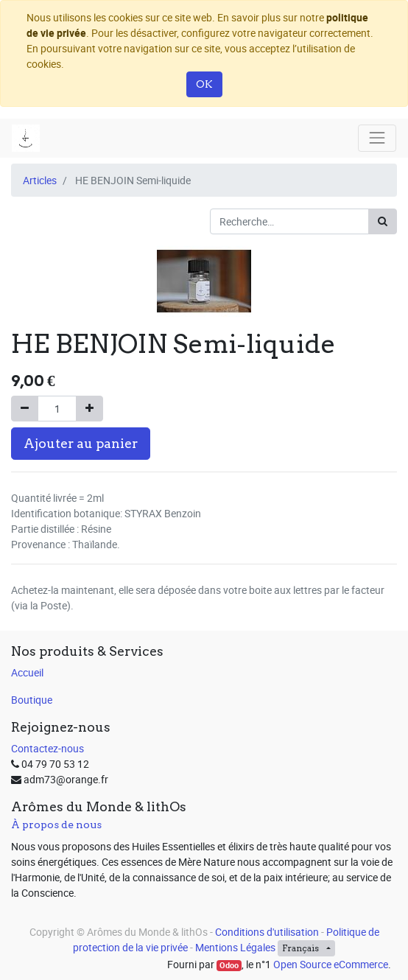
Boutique (32, 700)
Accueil (27, 672)
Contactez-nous (48, 748)
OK (204, 84)
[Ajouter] (89, 409)
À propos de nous (56, 825)
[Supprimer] (25, 409)
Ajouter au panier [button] (81, 443)
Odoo (229, 965)
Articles (40, 180)
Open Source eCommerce (331, 964)
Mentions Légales (235, 947)
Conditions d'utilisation (267, 932)
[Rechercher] (383, 221)
